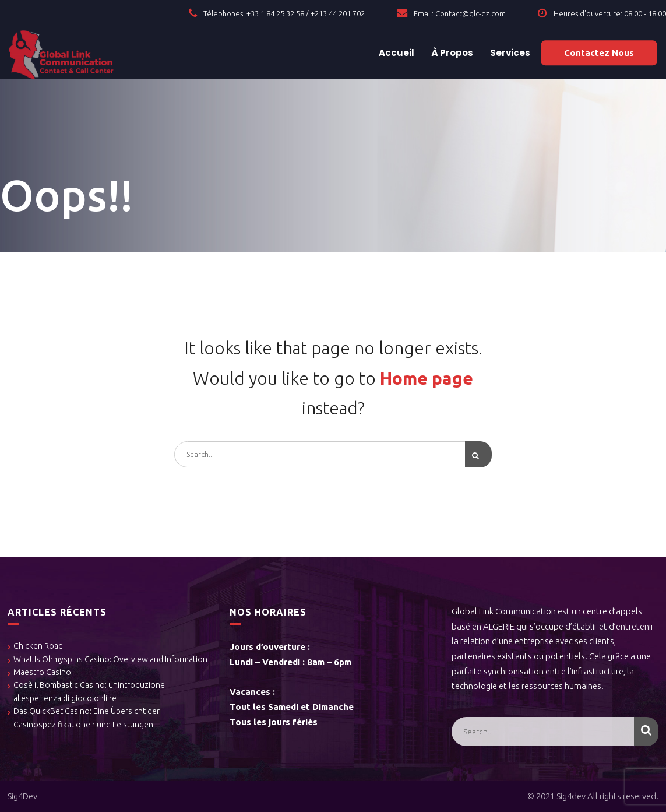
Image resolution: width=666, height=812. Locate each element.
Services (509, 53)
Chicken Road (38, 646)
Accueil (396, 53)
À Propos (451, 53)
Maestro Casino (42, 672)
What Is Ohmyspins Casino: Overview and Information (110, 659)
